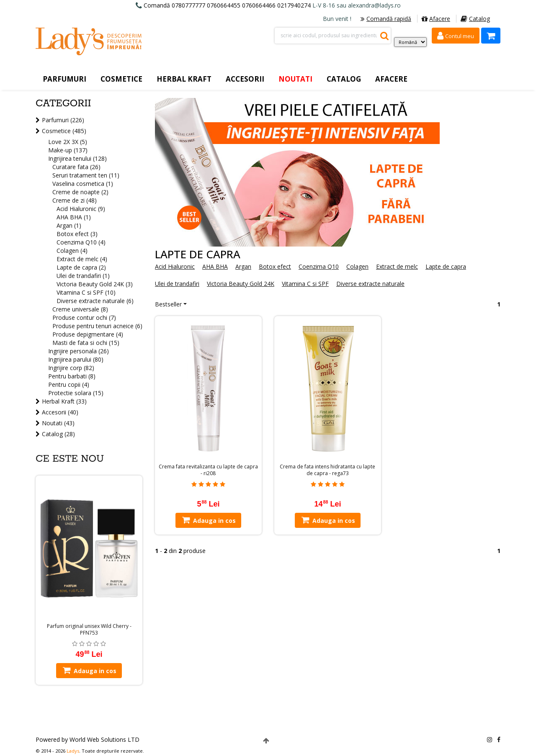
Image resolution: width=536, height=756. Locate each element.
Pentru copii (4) (69, 384)
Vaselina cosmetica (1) (83, 184)
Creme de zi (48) (75, 200)
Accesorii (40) (60, 412)
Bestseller (168, 304)
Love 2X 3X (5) (68, 142)
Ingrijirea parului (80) (76, 359)
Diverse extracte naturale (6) (95, 301)
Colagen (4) (72, 251)
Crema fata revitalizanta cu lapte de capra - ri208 (208, 470)
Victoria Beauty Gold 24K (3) (95, 284)
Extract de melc (397, 266)
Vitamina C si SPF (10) (86, 292)
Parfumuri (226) (63, 120)
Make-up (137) (68, 150)
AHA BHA (215, 266)
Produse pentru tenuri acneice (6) (97, 326)
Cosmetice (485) (64, 131)
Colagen (357, 266)
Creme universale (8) (80, 309)
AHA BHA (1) (74, 217)
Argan (243, 266)
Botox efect (275, 266)
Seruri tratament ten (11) (86, 175)
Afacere (436, 19)
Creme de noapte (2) (80, 192)
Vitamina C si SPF (305, 284)
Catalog (475, 19)
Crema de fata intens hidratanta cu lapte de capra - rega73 (327, 470)
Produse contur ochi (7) (84, 318)
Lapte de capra (446, 266)
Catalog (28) (58, 434)
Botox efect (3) (77, 234)
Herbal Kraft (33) (64, 401)
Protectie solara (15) (76, 393)
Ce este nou (70, 459)
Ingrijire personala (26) (79, 351)
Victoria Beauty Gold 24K (241, 284)
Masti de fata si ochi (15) (86, 343)
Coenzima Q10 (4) (81, 242)
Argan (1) (69, 225)
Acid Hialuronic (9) (81, 209)
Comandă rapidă (386, 19)
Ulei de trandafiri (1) (83, 276)
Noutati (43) (58, 423)
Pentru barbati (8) (72, 376)
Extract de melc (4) (82, 259)
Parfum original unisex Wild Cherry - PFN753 (89, 630)
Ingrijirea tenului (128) (77, 158)
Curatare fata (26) (76, 167)
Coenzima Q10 (319, 266)
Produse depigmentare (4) (88, 334)
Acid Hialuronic (175, 266)
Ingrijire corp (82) (71, 368)
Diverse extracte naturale (370, 284)
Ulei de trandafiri (177, 284)
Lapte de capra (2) (81, 267)
